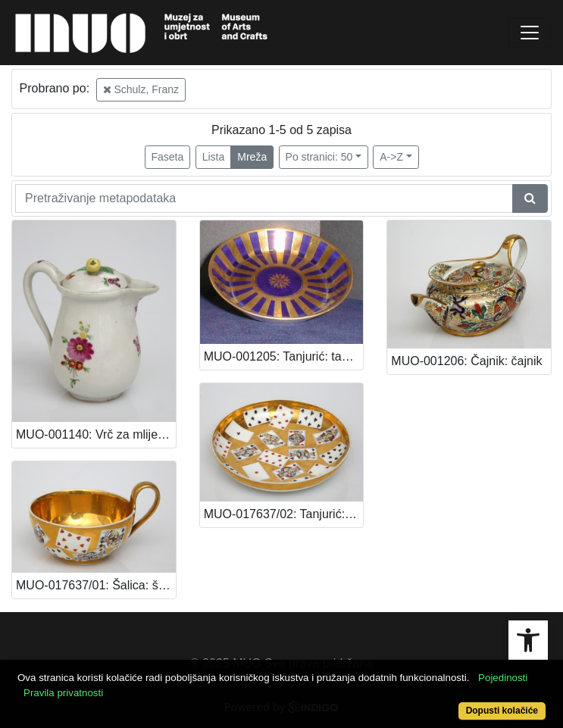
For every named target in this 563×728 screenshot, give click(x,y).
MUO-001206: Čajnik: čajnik (466, 361)
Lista (214, 157)
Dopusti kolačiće (502, 711)
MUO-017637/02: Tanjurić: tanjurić (284, 514)
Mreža (252, 157)
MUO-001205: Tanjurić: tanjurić (284, 356)
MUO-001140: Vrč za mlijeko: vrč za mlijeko (96, 434)
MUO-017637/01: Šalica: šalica (96, 585)
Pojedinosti (503, 678)
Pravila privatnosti (63, 693)
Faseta (168, 157)
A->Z (391, 157)
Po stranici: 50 (319, 157)
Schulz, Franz (141, 89)
